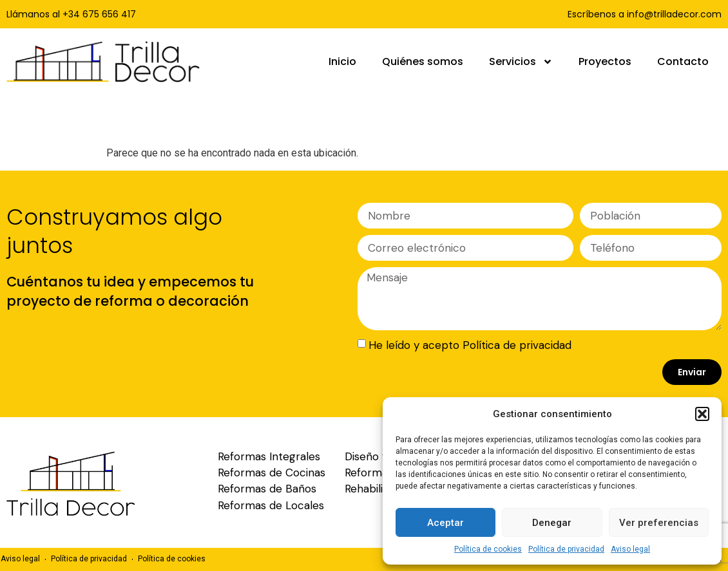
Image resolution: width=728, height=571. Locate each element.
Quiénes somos (423, 61)
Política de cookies (488, 549)
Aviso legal (630, 549)
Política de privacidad (566, 549)
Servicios (521, 62)
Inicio (342, 61)
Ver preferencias (659, 523)
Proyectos (605, 61)
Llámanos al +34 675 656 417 (71, 14)
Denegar (552, 523)
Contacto (683, 61)
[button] (702, 414)
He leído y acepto (470, 345)
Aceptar (445, 523)
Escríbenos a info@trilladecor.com (645, 14)
